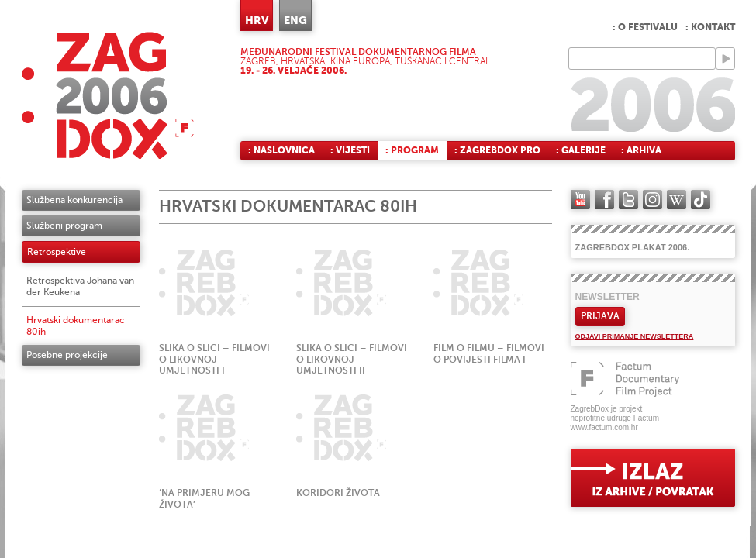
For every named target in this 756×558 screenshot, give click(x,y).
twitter (628, 200)
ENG (295, 20)
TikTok (701, 200)
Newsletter (608, 297)
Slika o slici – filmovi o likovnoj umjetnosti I (214, 360)
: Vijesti (350, 150)
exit (653, 478)
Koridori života (338, 493)
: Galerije (581, 150)
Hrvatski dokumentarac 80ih (76, 326)
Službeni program (64, 226)
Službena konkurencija (74, 200)
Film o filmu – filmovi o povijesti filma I (489, 354)
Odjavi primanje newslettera (635, 336)
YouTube (580, 200)
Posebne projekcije (67, 355)
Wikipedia (677, 200)
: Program (412, 150)
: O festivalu (645, 27)
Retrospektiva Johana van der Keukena (80, 286)
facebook (604, 200)
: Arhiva (641, 150)
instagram (652, 200)
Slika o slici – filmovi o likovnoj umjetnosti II (352, 360)
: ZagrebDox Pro (497, 150)
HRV (257, 20)
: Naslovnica (281, 150)
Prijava (600, 316)
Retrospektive (57, 252)
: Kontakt (710, 27)
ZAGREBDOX (108, 95)
